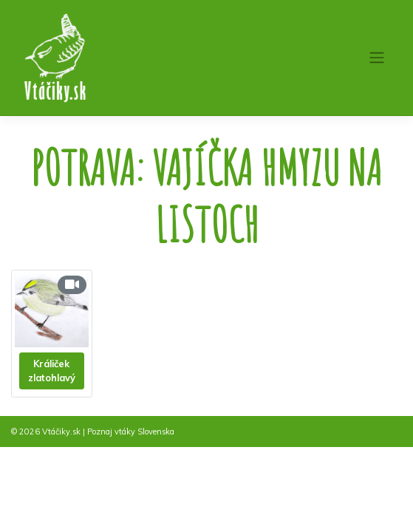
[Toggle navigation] (376, 58)
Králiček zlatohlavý (52, 371)
